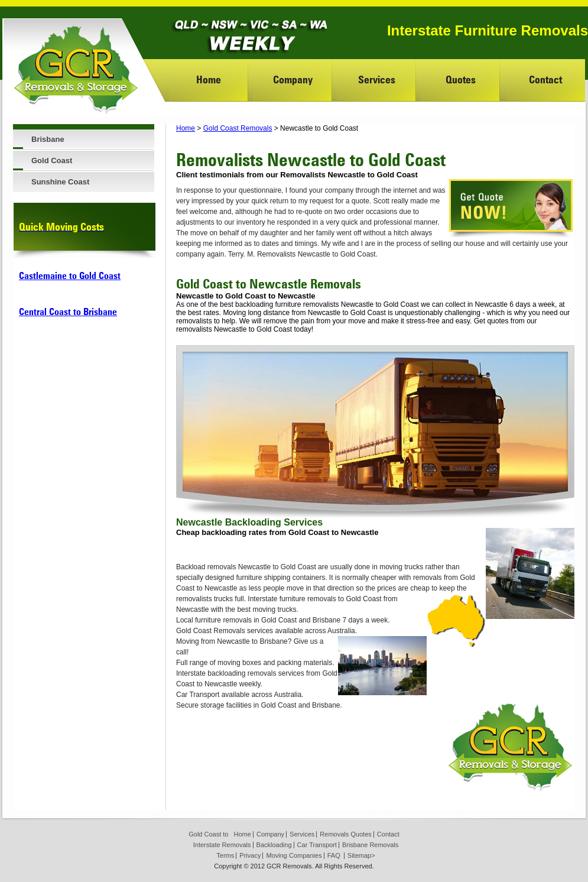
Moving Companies (294, 855)
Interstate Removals (222, 845)
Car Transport (317, 845)
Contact (545, 80)
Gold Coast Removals (238, 128)
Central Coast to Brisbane (68, 312)
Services (377, 80)
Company (293, 80)
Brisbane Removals (370, 845)
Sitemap (359, 855)
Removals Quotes (345, 834)
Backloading (274, 845)
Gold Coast (52, 160)
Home (209, 80)
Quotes (461, 80)
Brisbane (48, 139)
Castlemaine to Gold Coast (70, 276)
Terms (225, 855)
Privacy (250, 855)
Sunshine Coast (60, 182)
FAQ (334, 855)
